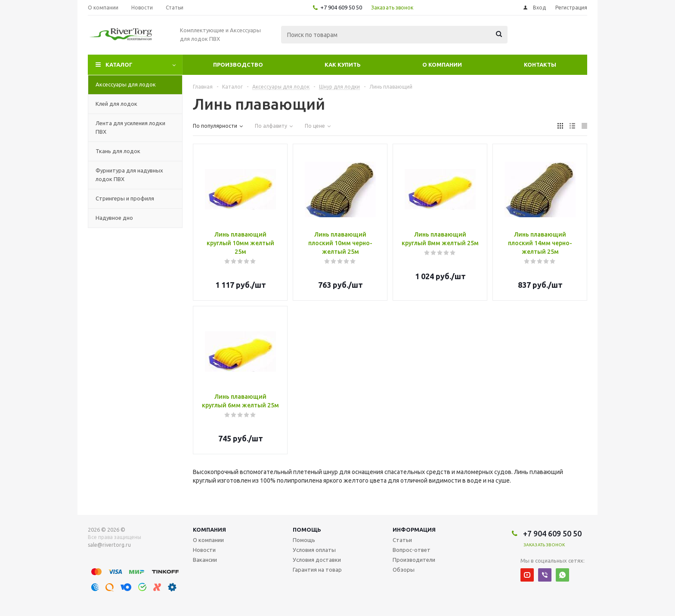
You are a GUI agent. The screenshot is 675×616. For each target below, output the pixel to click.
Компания (209, 530)
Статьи (402, 540)
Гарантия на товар (317, 570)
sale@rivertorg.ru (109, 545)
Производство (238, 65)
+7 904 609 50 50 (341, 7)
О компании (442, 65)
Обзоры (404, 570)
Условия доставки (317, 560)
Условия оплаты (314, 550)
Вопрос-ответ (412, 550)
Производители (414, 560)
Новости (204, 550)
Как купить (343, 65)
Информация (414, 530)
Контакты (540, 65)
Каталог (119, 65)
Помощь (307, 530)
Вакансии (205, 560)
